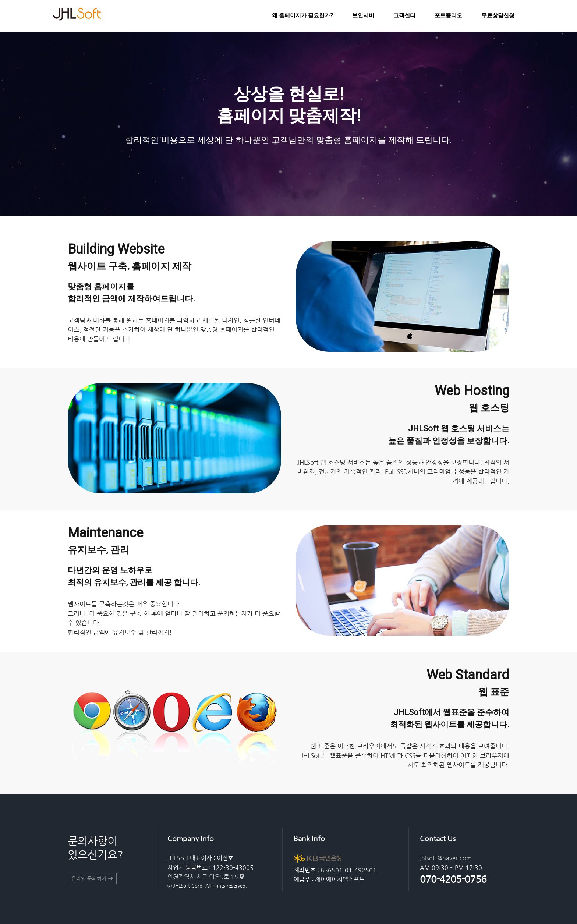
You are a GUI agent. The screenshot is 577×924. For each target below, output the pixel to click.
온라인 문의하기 (92, 878)
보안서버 (363, 15)
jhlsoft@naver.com (446, 858)
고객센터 (404, 15)
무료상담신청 (498, 15)
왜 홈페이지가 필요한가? (302, 15)
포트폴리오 (448, 15)
